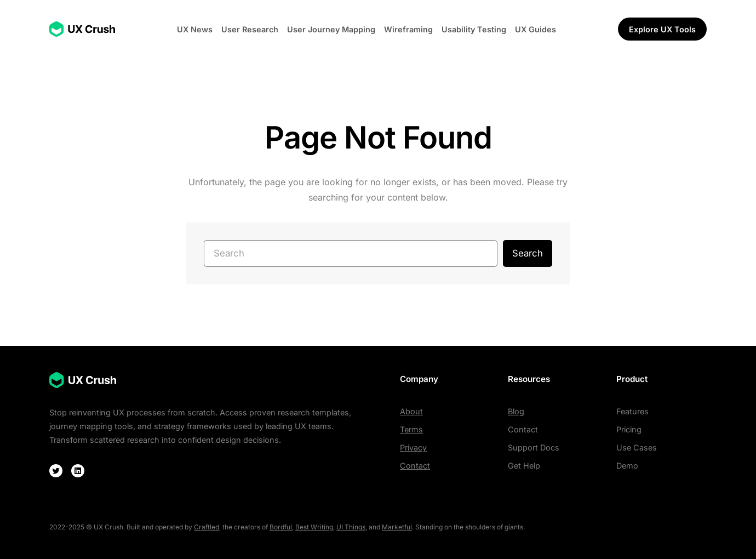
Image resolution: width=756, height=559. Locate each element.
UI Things (351, 527)
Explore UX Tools (662, 29)
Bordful (281, 527)
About (411, 411)
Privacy (413, 447)
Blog (516, 411)
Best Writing (314, 527)
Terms (411, 429)
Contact (415, 466)
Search (528, 253)
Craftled (207, 527)
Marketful (397, 527)
